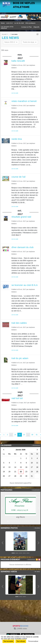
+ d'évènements (36, 445)
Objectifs (36, 27)
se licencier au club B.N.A (24, 285)
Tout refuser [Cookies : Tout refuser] (21, 641)
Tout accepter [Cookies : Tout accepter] (8, 641)
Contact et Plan (27, 27)
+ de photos (37, 528)
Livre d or (10, 23)
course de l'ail (18, 177)
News (3, 23)
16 (24, 435)
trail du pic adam (20, 358)
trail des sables (19, 323)
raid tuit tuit (17, 398)
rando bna (17, 139)
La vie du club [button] (19, 23)
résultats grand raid (21, 217)
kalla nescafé (18, 61)
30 (32, 435)
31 (37, 435)
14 (15, 435)
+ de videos (37, 572)
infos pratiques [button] (30, 23)
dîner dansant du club (22, 247)
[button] (3, 508)
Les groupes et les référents (7, 27)
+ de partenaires (36, 490)
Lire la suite (15, 93)
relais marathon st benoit (24, 101)
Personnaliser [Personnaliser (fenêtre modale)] (33, 641)
